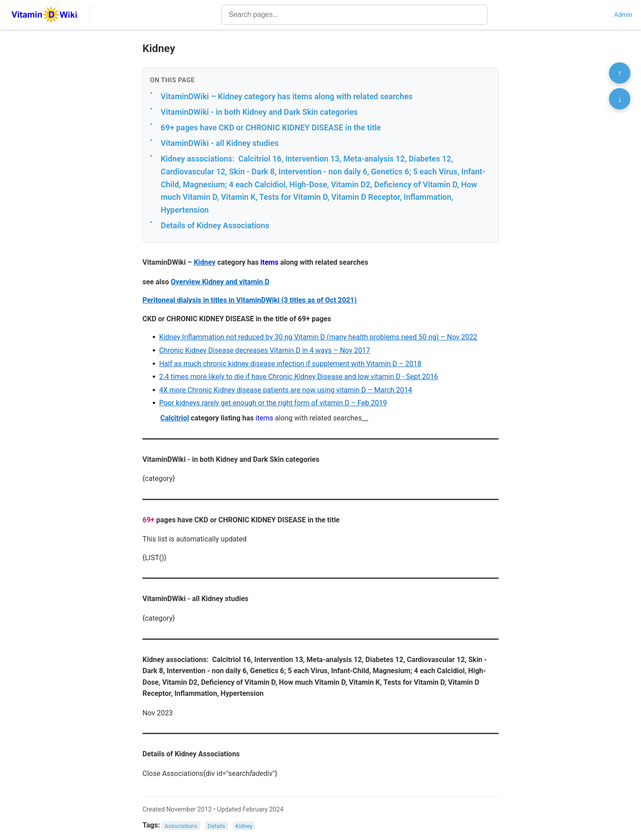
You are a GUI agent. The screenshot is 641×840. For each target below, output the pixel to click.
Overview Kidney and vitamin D (220, 282)
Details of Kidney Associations (215, 225)
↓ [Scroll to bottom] (620, 99)
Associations (181, 826)
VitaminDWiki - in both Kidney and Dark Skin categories (259, 112)
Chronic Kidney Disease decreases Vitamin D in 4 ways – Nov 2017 (264, 350)
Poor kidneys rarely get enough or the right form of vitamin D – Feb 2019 (273, 403)
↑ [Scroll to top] (620, 73)
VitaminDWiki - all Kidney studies (220, 143)
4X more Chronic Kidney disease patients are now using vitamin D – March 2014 (285, 390)
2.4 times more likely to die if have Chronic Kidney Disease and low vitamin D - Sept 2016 (298, 377)
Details (217, 826)
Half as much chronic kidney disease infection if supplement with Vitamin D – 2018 (290, 364)
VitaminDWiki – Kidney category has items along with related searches (287, 96)
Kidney (205, 262)
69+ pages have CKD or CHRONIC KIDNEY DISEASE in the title (271, 127)
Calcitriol (175, 418)
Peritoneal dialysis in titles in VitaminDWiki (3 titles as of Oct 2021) (250, 300)
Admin (623, 15)
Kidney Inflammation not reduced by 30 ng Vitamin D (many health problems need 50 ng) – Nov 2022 (318, 337)
